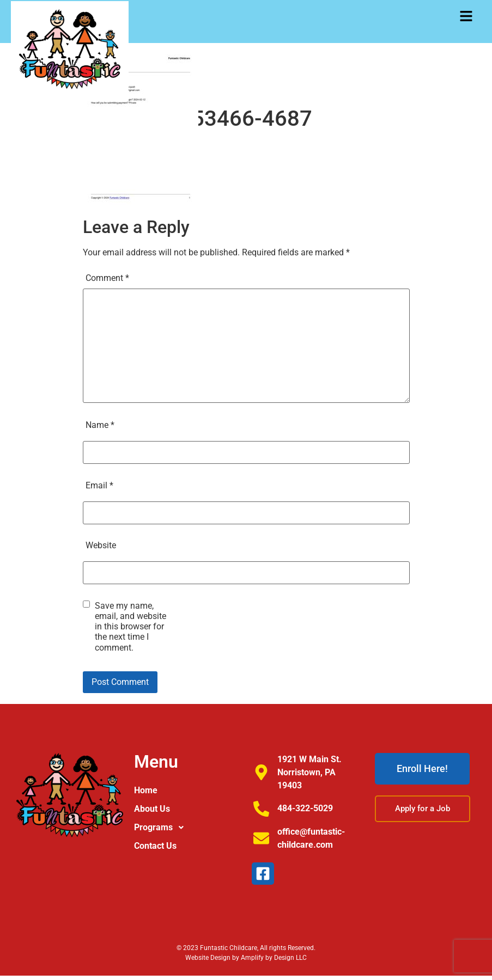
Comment (107, 278)
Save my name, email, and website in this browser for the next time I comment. (130, 627)
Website (101, 545)
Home (146, 790)
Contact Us (155, 846)
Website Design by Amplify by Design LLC (246, 958)
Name (100, 425)
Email (99, 485)
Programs (162, 828)
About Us (152, 809)
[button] (466, 17)
